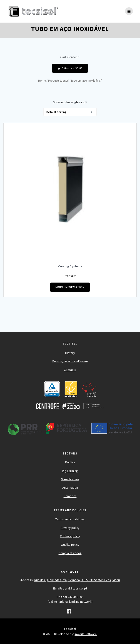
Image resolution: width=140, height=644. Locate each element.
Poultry (70, 462)
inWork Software (86, 634)
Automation (70, 488)
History (70, 353)
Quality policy (70, 545)
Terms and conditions (70, 519)
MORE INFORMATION (70, 287)
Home (42, 81)
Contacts (70, 370)
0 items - (70, 68)
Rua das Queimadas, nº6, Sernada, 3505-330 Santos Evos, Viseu (77, 580)
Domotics (70, 496)
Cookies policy (70, 536)
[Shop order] (70, 112)
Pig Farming (70, 471)
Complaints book (70, 553)
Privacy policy (70, 528)
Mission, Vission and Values (70, 361)
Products (70, 276)
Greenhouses (70, 479)
